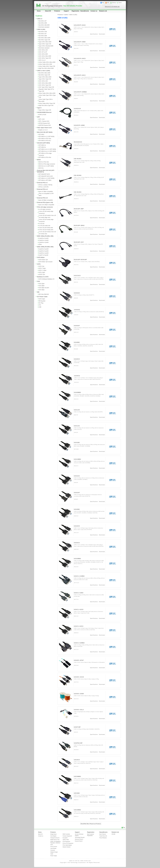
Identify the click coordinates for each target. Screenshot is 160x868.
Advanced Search (79, 839)
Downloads (102, 34)
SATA (39, 264)
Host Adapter (53, 836)
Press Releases (103, 838)
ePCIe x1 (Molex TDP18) (45, 185)
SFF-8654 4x (42, 145)
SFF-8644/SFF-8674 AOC (46, 176)
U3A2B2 (77, 509)
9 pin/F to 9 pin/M (43, 255)
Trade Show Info (103, 836)
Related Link (103, 11)
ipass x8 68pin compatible (46, 200)
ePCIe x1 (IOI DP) (44, 187)
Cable (52, 854)
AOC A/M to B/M (43, 54)
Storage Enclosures (55, 838)
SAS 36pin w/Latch (44, 288)
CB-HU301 (78, 159)
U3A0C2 (77, 376)
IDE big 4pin (42, 301)
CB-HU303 (78, 192)
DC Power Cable (42, 297)
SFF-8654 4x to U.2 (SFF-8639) (47, 149)
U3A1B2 (77, 443)
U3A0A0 (77, 293)
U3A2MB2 (77, 559)
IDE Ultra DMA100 (44, 294)
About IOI (48, 11)
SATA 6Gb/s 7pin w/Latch (46, 262)
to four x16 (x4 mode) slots (46, 230)
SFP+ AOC (42, 119)
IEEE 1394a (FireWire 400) (45, 236)
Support (66, 11)
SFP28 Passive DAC (44, 123)
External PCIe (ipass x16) (45, 202)
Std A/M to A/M (43, 32)
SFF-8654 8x (42, 147)
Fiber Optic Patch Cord (44, 128)
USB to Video (66, 840)
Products (57, 11)
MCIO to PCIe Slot (44, 162)
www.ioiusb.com (86, 861)
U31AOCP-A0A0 (80, 25)
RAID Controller (66, 834)
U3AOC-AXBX (79, 694)
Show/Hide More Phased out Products (91, 824)
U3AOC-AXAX (79, 677)
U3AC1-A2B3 (79, 593)
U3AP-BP (77, 727)
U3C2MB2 (77, 810)
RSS (108, 3)
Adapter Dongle (54, 852)
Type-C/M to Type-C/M (45, 44)
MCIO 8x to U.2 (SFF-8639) (46, 166)
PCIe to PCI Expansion (68, 843)
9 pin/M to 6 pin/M (44, 251)
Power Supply (54, 856)
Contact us (94, 11)
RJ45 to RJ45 (42, 115)
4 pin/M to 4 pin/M (44, 242)
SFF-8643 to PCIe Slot (45, 139)
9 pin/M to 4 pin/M (44, 253)
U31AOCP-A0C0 (80, 58)
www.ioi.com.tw (74, 861)
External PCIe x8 (42, 198)
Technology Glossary (80, 837)
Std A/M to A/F (43, 21)
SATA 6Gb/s (41, 257)
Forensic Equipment (67, 836)
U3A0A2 (77, 310)
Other (40, 244)
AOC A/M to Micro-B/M (45, 56)
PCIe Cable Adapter (67, 845)
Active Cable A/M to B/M (45, 64)
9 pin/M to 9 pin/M (44, 249)
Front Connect (54, 847)
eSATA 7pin (42, 274)
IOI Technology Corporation (62, 6)
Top (124, 827)
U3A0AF (77, 326)
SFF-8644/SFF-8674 (44, 174)
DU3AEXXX (78, 142)
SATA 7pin (41, 266)
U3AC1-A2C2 (79, 626)
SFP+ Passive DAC (44, 121)
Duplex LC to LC (43, 130)
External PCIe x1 (42, 183)
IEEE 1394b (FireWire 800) (45, 247)
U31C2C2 (77, 276)
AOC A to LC (42, 60)
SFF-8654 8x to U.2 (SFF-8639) (47, 151)
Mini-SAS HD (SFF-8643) (45, 132)
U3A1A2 (77, 426)
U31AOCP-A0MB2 (80, 92)
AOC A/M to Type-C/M (45, 58)
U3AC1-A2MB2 (79, 643)
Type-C (39, 108)
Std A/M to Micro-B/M (44, 38)
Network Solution (67, 847)
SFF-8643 (41, 134)
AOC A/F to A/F (43, 52)
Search (120, 3)
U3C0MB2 (77, 776)
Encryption (65, 838)
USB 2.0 (40, 19)
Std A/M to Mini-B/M (44, 25)
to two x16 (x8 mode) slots (46, 228)
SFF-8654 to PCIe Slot (45, 157)
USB (40, 307)
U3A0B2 (77, 342)
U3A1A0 (77, 410)
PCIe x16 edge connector (45, 207)
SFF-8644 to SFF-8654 (45, 180)
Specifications (94, 34)
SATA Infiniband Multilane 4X (47, 279)
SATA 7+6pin (42, 268)
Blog (103, 3)
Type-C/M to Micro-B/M (45, 42)
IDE (38, 292)
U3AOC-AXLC (79, 710)
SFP (38, 117)
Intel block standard (44, 27)
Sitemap (114, 3)
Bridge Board (53, 834)
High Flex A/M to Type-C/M (46, 105)
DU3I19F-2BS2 (79, 225)
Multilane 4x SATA (43, 277)
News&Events (85, 11)
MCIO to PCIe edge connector (47, 164)
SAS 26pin (42, 290)
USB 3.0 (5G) (41, 29)
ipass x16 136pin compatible (46, 205)
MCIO (39, 160)
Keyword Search (79, 841)
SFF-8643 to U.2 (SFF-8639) (46, 137)
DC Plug (41, 303)
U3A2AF (77, 493)
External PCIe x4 (42, 189)
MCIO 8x (41, 168)
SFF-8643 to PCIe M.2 (45, 141)
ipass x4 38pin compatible (46, 191)
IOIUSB (113, 834)
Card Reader (53, 848)
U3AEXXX (77, 109)
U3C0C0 (77, 760)
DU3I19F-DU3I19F (80, 260)
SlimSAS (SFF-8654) (43, 143)
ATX (40, 305)
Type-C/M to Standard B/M (46, 46)
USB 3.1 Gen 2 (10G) (44, 71)
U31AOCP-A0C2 (80, 75)
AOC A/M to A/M (43, 50)
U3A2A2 (77, 476)
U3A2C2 (77, 543)
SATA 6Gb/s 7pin (43, 260)
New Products (103, 834)
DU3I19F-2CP (79, 242)
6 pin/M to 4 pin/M (44, 240)
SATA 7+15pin (42, 270)
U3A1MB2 (77, 459)
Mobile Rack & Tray (55, 840)
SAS (39, 281)
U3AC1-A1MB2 (79, 576)
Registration (76, 11)
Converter (53, 850)
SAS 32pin (42, 284)
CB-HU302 (78, 175)
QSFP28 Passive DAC (45, 125)
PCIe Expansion (66, 841)
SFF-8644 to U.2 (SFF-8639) (46, 178)
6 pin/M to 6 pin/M (44, 238)
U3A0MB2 (77, 392)
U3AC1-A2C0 (79, 609)
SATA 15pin (42, 272)
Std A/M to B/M (43, 23)
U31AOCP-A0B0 (80, 42)
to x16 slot (41, 224)
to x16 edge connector (45, 209)
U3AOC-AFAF (79, 660)
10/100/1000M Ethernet (44, 112)
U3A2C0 (77, 526)
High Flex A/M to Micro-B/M (46, 68)
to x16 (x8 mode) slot (44, 226)
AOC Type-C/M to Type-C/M (46, 87)
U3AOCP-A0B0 (79, 125)
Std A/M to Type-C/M (44, 40)
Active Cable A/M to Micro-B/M (47, 62)
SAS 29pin (42, 286)
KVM (52, 845)
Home (39, 11)
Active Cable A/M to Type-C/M (47, 66)
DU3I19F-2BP (79, 209)
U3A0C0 (77, 359)
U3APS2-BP (78, 743)
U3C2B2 (77, 793)
